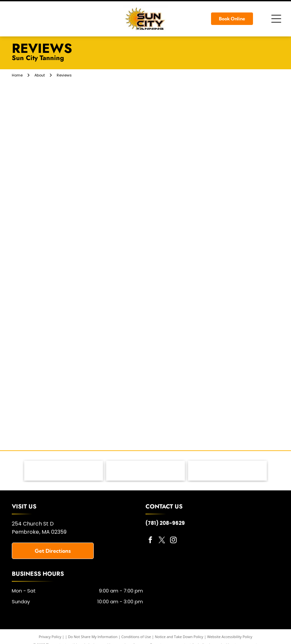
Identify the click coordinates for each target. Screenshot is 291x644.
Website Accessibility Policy (230, 637)
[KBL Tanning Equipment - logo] (145, 471)
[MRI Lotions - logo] (64, 471)
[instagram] (173, 541)
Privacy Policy (50, 637)
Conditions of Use (136, 637)
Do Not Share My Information (93, 637)
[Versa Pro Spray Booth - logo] (227, 471)
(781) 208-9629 (165, 523)
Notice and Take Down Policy (179, 637)
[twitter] (162, 541)
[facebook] (150, 541)
